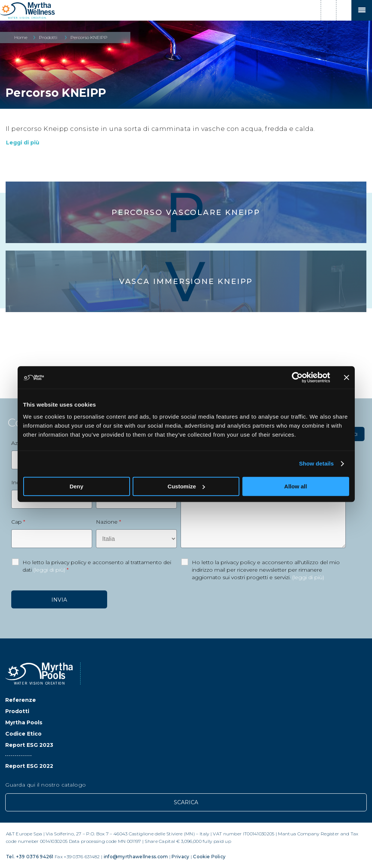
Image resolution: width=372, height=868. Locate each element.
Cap (18, 522)
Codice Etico (23, 734)
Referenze (21, 700)
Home (21, 37)
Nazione (108, 522)
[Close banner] (347, 377)
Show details (316, 463)
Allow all (296, 486)
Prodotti (48, 37)
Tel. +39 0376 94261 (30, 857)
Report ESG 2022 (29, 766)
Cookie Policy (209, 857)
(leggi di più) (49, 570)
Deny (77, 486)
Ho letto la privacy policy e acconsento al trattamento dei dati (97, 566)
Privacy (180, 857)
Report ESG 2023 (29, 745)
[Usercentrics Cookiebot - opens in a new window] (297, 377)
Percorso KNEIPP (89, 37)
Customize (186, 486)
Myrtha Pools (24, 722)
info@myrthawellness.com (136, 857)
